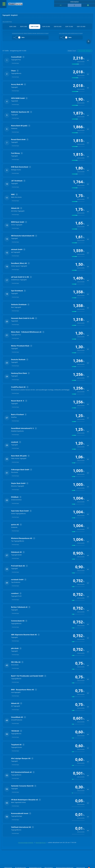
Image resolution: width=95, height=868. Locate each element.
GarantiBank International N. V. (23, 428)
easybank (15, 442)
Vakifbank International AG (21, 827)
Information (75, 2)
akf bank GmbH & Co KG (20, 277)
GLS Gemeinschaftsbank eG (21, 772)
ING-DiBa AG (16, 662)
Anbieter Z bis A (72, 51)
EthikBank (15, 497)
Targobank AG (16, 745)
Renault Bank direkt (18, 140)
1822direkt (15, 731)
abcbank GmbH (17, 249)
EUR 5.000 (24, 27)
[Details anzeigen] (88, 60)
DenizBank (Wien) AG (19, 263)
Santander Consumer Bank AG (22, 786)
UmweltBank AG (17, 717)
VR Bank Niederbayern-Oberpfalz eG (25, 800)
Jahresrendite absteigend (85, 51)
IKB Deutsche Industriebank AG (23, 236)
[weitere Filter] (89, 41)
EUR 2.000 (13, 27)
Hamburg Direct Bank (19, 373)
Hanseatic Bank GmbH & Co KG (23, 318)
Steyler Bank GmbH (18, 483)
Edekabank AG (16, 552)
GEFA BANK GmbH (18, 98)
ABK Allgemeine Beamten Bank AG (24, 635)
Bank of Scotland (17, 415)
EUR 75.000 (69, 27)
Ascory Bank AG (17, 84)
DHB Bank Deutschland (20, 167)
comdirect (15, 593)
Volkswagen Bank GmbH (20, 470)
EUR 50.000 (58, 27)
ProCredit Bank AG (18, 566)
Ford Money (15, 153)
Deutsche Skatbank (18, 360)
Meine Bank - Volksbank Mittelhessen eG (26, 332)
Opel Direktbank (17, 291)
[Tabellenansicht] (61, 5)
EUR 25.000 (46, 27)
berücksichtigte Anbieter (26, 843)
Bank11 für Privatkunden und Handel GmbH (27, 676)
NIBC (13, 194)
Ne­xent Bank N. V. (18, 401)
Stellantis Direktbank (19, 305)
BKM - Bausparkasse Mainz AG (23, 690)
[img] (78, 64)
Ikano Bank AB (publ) (19, 456)
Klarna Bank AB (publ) (19, 126)
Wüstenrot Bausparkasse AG (22, 538)
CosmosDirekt (16, 57)
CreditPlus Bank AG (18, 387)
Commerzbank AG (18, 621)
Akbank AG (15, 208)
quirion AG (15, 525)
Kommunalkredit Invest (20, 813)
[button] (47, 60)
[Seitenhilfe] (88, 5)
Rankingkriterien (41, 843)
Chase (13, 71)
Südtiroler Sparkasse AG (20, 112)
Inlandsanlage (15, 63)
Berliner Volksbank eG (19, 607)
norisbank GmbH (17, 580)
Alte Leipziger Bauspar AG (21, 758)
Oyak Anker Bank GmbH (20, 511)
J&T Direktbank (17, 181)
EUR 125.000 (81, 27)
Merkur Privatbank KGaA (20, 346)
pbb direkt (15, 648)
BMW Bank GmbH (18, 222)
